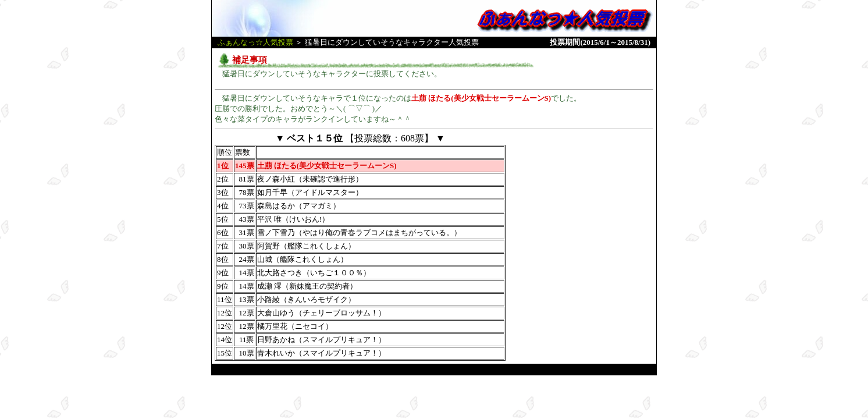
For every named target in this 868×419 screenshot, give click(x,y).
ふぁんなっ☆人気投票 (255, 42)
